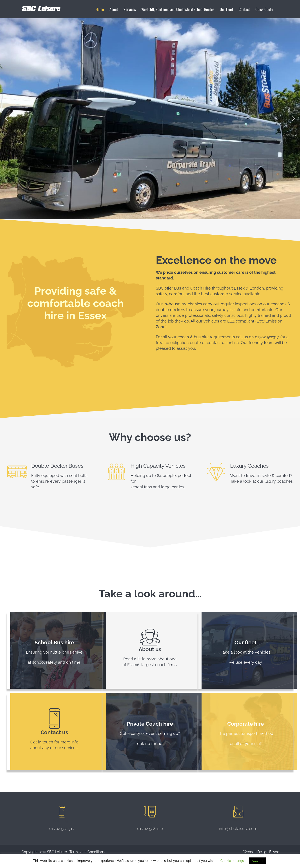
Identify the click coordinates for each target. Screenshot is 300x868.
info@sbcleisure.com (238, 829)
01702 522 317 (62, 829)
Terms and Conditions (87, 852)
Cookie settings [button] (232, 861)
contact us (217, 343)
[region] (150, 119)
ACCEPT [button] (257, 861)
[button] (7, 119)
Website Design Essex (261, 852)
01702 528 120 (150, 829)
